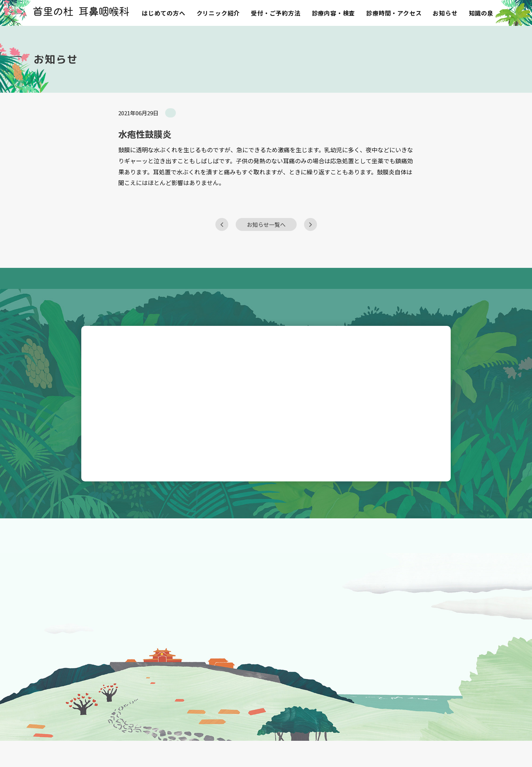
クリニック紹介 (218, 13)
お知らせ (445, 13)
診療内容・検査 (334, 13)
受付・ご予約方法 (276, 13)
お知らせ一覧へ (266, 239)
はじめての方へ (164, 13)
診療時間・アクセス (394, 13)
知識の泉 (481, 13)
